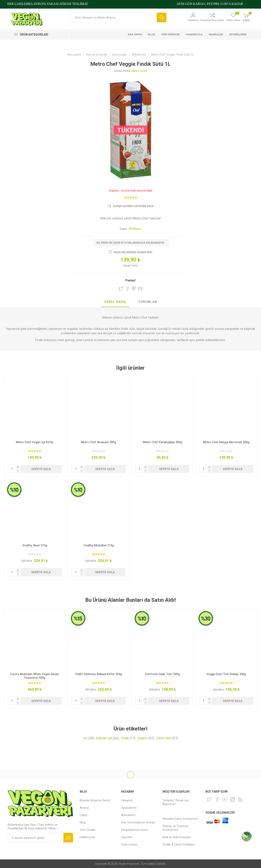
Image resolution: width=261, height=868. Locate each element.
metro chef (164, 738)
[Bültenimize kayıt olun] (36, 838)
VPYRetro (135, 229)
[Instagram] (233, 800)
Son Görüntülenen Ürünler (138, 822)
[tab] (115, 302)
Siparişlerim (129, 808)
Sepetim (127, 837)
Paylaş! (130, 280)
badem (143, 738)
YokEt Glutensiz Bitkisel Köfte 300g (98, 674)
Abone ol (68, 838)
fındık (125, 738)
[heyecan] (209, 800)
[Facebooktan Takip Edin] (217, 800)
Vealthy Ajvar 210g (35, 545)
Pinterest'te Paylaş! (134, 289)
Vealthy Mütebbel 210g (99, 545)
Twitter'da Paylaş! (121, 289)
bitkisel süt (104, 738)
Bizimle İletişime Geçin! (95, 800)
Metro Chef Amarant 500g (98, 442)
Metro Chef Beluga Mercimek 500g (226, 442)
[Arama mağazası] (114, 17)
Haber (84, 815)
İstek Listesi (129, 845)
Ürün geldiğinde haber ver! (133, 252)
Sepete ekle (41, 469)
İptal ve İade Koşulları (177, 837)
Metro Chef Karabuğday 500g (163, 442)
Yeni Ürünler (88, 830)
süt (85, 738)
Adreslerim (128, 815)
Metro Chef (139, 71)
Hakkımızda (87, 837)
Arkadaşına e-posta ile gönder (140, 289)
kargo (127, 265)
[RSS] (240, 800)
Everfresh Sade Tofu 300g (162, 674)
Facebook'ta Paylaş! (127, 289)
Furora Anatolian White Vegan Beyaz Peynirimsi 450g (35, 676)
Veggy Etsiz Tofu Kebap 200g (226, 674)
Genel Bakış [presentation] (115, 302)
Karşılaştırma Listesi (212, 20)
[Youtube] (225, 800)
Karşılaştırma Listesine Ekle (133, 206)
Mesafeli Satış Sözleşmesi (180, 819)
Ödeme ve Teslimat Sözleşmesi (175, 828)
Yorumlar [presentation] (148, 302)
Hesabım (193, 20)
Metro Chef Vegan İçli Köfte (35, 442)
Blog (83, 822)
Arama (162, 17)
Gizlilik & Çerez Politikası (179, 845)
